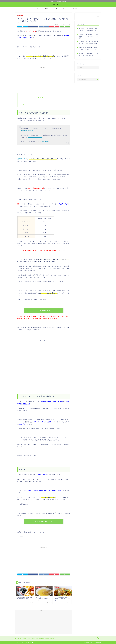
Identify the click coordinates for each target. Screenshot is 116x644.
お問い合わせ (75, 9)
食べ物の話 (20, 16)
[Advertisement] (44, 79)
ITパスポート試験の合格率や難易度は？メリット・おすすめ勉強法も (88, 30)
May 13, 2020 (45, 141)
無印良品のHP (21, 159)
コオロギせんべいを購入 (44, 310)
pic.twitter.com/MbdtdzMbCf (35, 137)
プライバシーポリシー (62, 9)
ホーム (39, 9)
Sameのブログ (58, 5)
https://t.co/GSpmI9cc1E (27, 131)
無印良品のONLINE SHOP (44, 521)
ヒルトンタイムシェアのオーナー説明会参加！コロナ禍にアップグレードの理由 (88, 36)
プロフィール (48, 9)
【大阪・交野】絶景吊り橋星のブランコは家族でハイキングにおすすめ (88, 49)
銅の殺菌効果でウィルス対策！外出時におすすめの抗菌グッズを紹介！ (88, 54)
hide (48, 98)
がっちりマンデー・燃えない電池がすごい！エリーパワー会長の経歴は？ (88, 43)
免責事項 (30, 642)
